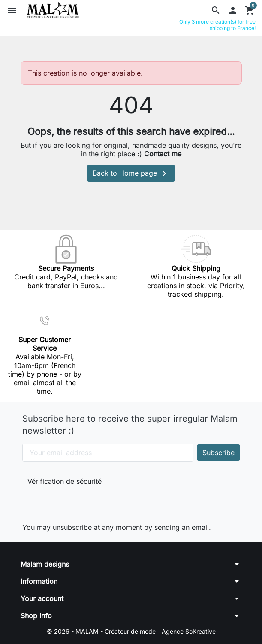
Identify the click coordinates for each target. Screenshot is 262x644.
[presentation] (85, 503)
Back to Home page (131, 173)
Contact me (163, 154)
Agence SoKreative (189, 631)
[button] (216, 10)
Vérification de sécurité (65, 481)
